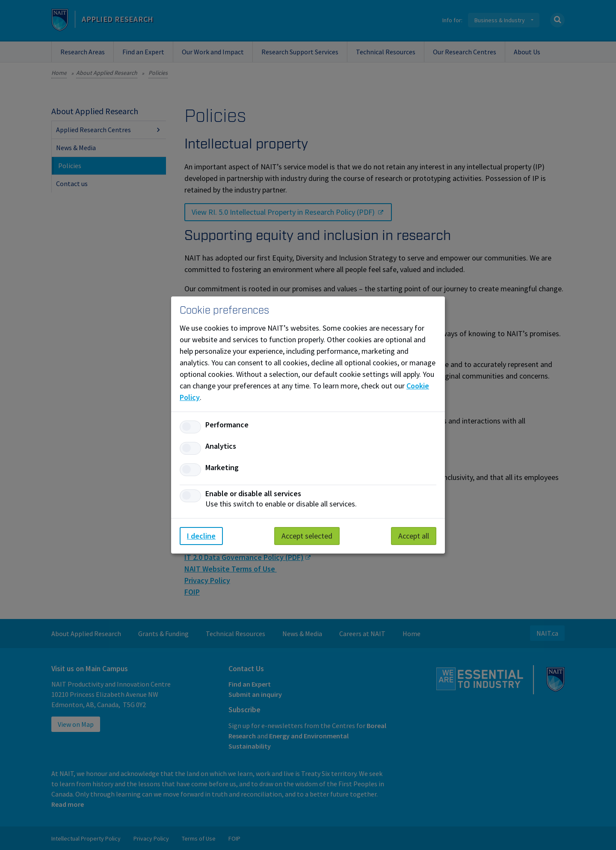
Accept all (414, 536)
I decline (201, 536)
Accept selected (307, 536)
